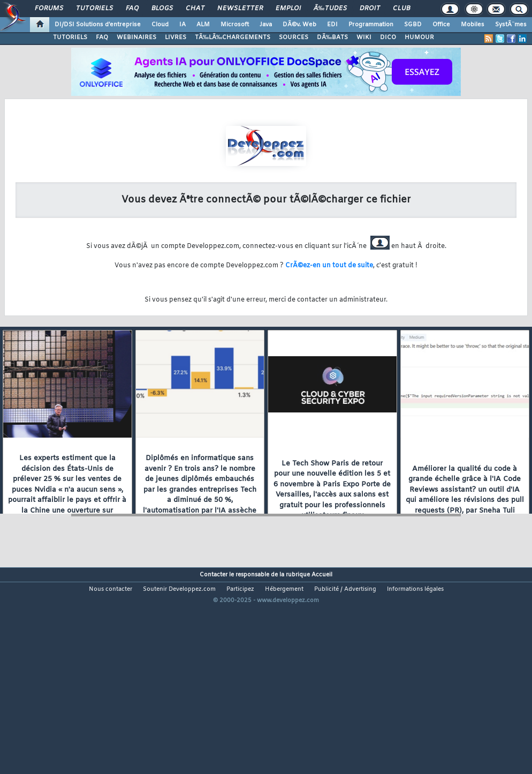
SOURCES (294, 37)
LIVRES (176, 37)
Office (441, 25)
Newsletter (240, 9)
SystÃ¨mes (511, 25)
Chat (195, 9)
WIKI (364, 37)
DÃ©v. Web (299, 25)
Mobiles (473, 25)
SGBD (413, 25)
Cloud (160, 25)
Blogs (162, 9)
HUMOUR (419, 37)
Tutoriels (94, 9)
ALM (203, 25)
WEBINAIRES (136, 37)
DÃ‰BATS (332, 37)
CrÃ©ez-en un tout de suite (329, 266)
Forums (49, 9)
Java (266, 25)
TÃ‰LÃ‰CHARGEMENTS (233, 37)
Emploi (288, 9)
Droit (370, 9)
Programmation (371, 25)
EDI (332, 25)
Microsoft (235, 25)
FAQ (132, 9)
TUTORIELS (70, 37)
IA (183, 25)
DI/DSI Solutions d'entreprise (98, 25)
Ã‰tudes (330, 9)
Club (401, 9)
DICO (388, 37)
